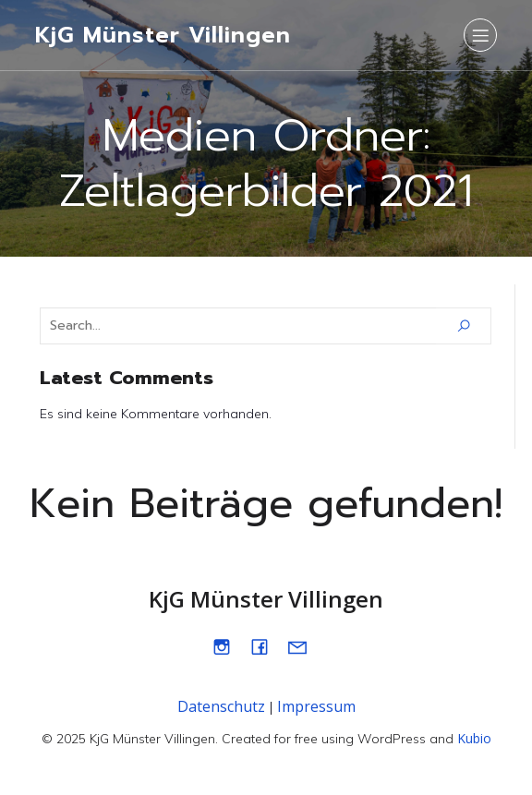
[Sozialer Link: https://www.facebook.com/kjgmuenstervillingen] (266, 647)
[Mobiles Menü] (480, 35)
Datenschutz (221, 706)
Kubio (474, 738)
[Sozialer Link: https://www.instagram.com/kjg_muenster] (229, 647)
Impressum (316, 706)
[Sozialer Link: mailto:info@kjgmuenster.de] (304, 647)
